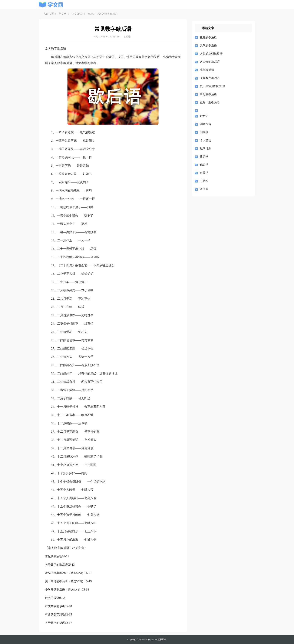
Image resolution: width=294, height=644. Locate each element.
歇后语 (91, 14)
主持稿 (204, 181)
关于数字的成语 (55, 623)
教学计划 (206, 148)
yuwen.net (153, 639)
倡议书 (204, 165)
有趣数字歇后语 (210, 78)
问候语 (204, 132)
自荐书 (204, 173)
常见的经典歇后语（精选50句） (65, 573)
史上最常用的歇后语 (213, 86)
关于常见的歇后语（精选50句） (65, 581)
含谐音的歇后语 (210, 62)
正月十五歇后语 (210, 102)
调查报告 (206, 124)
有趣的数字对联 (55, 615)
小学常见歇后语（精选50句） (63, 590)
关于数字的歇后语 (56, 565)
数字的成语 (52, 598)
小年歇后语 (207, 70)
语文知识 (77, 14)
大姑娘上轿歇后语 (211, 54)
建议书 (204, 157)
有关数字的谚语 (55, 606)
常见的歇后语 (54, 556)
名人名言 (206, 140)
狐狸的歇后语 (208, 37)
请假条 (204, 189)
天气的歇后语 (208, 46)
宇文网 (62, 14)
